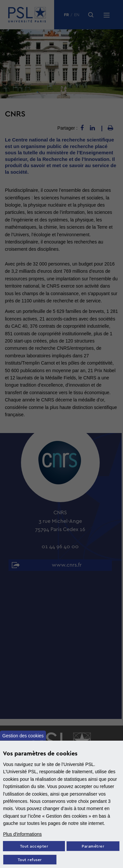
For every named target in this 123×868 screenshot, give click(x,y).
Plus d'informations (22, 834)
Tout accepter (34, 846)
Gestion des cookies (23, 735)
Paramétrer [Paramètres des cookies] (93, 846)
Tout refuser (30, 860)
